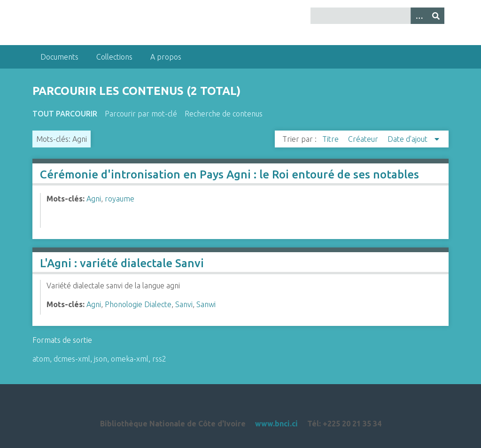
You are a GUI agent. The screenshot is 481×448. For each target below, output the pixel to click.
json (101, 359)
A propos (166, 57)
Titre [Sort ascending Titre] (331, 139)
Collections (114, 57)
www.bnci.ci (276, 424)
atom (41, 359)
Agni (94, 199)
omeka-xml (130, 359)
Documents (59, 57)
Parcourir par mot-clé (141, 114)
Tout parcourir (65, 114)
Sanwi (206, 304)
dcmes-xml (72, 359)
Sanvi (184, 304)
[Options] (419, 16)
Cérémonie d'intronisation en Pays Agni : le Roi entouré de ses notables (229, 174)
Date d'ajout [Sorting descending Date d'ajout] (408, 139)
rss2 (159, 359)
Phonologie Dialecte (138, 304)
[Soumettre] (436, 16)
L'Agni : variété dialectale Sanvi (122, 263)
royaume (120, 199)
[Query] (377, 16)
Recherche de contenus (224, 114)
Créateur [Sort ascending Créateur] (364, 139)
